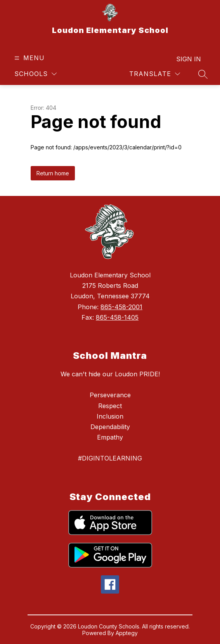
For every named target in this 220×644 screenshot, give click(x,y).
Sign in (189, 59)
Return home (53, 173)
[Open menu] (29, 58)
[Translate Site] (155, 74)
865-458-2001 (121, 307)
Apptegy (127, 633)
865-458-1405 (117, 317)
